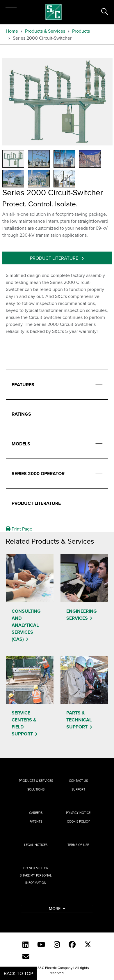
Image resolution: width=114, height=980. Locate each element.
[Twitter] (88, 944)
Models (21, 444)
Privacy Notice (78, 813)
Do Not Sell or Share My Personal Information (36, 875)
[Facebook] (72, 944)
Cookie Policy (78, 821)
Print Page (19, 529)
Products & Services (45, 31)
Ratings (21, 414)
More (55, 908)
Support (78, 789)
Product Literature (55, 258)
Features (23, 385)
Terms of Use (78, 845)
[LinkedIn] (25, 944)
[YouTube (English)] (41, 944)
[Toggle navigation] (11, 12)
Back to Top (18, 973)
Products (81, 31)
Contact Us (78, 781)
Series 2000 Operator (38, 474)
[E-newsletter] (26, 956)
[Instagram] (57, 944)
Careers (36, 813)
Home (12, 31)
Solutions (36, 789)
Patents (36, 821)
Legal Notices (36, 845)
